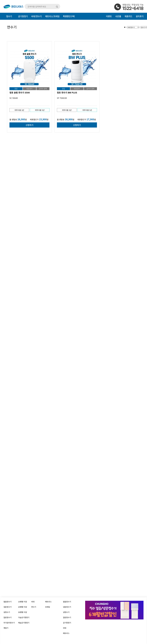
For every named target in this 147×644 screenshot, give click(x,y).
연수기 (34, 607)
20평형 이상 (23, 607)
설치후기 (140, 16)
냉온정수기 (8, 607)
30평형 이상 (23, 612)
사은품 (118, 16)
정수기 (9, 16)
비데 (33, 602)
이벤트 (109, 16)
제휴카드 (128, 16)
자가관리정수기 (9, 623)
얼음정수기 (8, 602)
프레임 (48, 607)
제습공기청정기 (24, 623)
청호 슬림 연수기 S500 (20, 92)
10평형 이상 (23, 602)
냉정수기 (7, 612)
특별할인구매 (69, 16)
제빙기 (6, 628)
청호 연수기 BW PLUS (67, 92)
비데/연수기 (36, 16)
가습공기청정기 (24, 617)
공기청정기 (67, 623)
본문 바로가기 (0, 0)
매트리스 (48, 602)
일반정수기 (8, 617)
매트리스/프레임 (52, 16)
